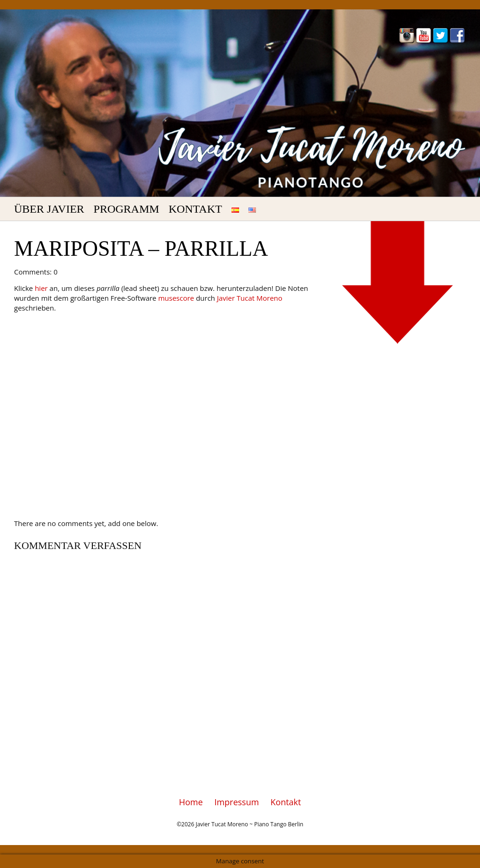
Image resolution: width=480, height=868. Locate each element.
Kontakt (195, 209)
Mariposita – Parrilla (141, 249)
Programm (127, 209)
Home (191, 802)
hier (41, 288)
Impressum (236, 802)
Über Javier (49, 209)
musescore (176, 298)
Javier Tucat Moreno (250, 298)
